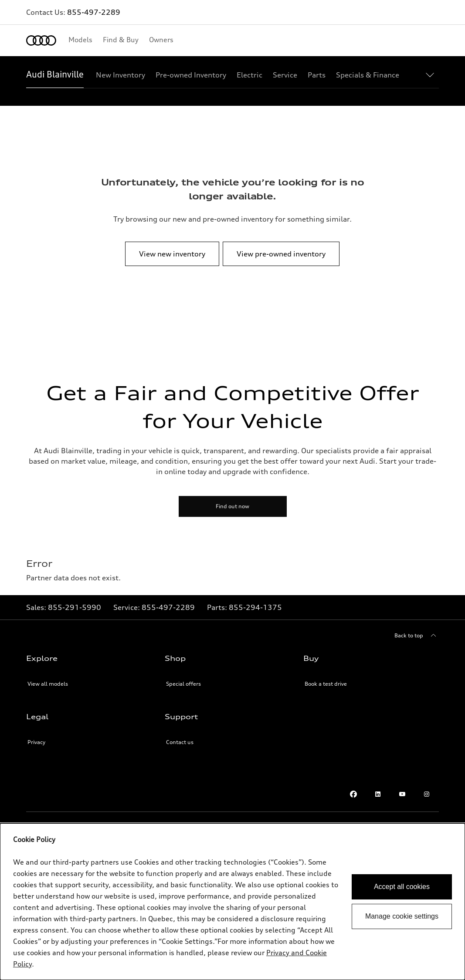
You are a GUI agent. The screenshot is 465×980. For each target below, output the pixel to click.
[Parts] (317, 75)
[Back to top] (417, 636)
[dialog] (232, 902)
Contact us (180, 742)
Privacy (36, 742)
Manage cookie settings (402, 916)
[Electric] (249, 75)
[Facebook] (353, 794)
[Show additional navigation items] (432, 74)
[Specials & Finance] (368, 75)
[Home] (41, 40)
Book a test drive (326, 684)
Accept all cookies (402, 887)
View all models (48, 684)
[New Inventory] (120, 75)
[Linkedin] (378, 794)
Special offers (183, 684)
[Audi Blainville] (55, 75)
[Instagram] (427, 794)
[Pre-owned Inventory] (191, 75)
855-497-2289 (94, 12)
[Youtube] (402, 794)
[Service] (285, 75)
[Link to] (75, 607)
